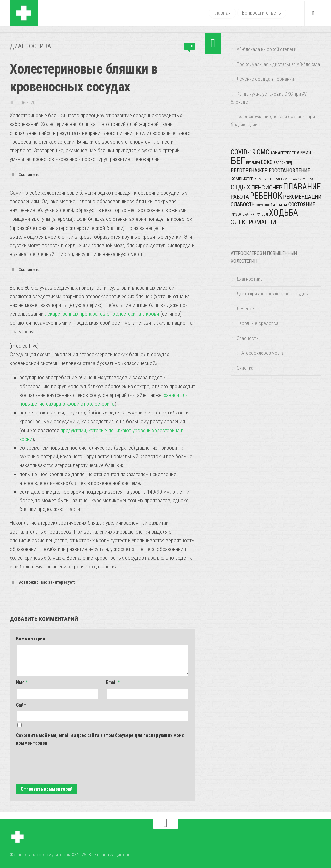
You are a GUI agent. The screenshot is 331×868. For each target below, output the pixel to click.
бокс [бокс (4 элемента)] (267, 162)
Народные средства (257, 323)
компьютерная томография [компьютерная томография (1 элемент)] (278, 179)
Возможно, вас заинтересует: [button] (42, 582)
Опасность (248, 338)
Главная (222, 13)
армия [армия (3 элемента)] (304, 153)
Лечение (245, 309)
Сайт (21, 705)
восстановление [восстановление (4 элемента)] (289, 171)
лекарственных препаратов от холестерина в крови (102, 313)
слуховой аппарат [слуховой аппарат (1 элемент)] (272, 205)
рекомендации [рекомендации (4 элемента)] (302, 197)
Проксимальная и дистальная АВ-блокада (278, 64)
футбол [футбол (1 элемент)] (262, 214)
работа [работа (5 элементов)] (240, 197)
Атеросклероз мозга (263, 353)
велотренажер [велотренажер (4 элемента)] (249, 171)
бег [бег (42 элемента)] (238, 161)
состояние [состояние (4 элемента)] (302, 204)
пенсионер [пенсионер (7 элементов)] (267, 187)
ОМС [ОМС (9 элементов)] (263, 152)
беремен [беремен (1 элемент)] (253, 163)
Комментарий (31, 638)
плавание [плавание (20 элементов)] (302, 187)
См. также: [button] (24, 174)
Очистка (245, 368)
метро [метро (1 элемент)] (308, 179)
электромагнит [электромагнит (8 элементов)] (255, 222)
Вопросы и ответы (262, 13)
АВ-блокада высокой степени (267, 49)
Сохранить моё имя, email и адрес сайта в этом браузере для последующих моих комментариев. (100, 739)
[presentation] (65, 764)
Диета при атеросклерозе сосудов (272, 294)
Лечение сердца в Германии (265, 79)
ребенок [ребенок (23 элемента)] (266, 196)
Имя (22, 682)
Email (113, 682)
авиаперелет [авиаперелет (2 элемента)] (283, 153)
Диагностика (31, 46)
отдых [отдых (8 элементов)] (240, 187)
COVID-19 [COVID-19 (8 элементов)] (243, 152)
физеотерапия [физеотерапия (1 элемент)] (243, 214)
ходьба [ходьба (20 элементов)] (283, 213)
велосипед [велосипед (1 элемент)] (283, 163)
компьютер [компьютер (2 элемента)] (242, 179)
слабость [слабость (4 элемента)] (243, 204)
